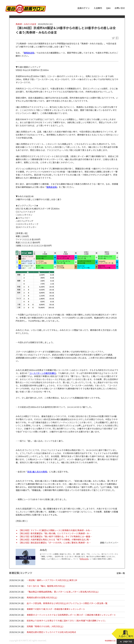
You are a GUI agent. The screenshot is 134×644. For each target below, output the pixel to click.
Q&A (108, 8)
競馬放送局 (29, 53)
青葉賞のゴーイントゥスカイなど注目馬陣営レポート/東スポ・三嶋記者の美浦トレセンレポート (71, 615)
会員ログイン (84, 8)
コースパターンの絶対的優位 (43, 373)
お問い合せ (120, 8)
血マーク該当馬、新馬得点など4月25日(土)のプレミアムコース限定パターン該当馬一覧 (67, 603)
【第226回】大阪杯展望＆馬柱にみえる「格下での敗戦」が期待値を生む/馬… (55, 539)
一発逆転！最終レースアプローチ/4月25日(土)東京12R (52, 580)
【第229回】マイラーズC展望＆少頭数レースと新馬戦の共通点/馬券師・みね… (55, 530)
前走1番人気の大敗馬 (37, 472)
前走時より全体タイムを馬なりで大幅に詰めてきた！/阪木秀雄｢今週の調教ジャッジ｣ (66, 621)
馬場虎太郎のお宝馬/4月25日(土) (42, 597)
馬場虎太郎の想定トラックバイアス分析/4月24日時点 (51, 632)
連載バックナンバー (109, 543)
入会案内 (98, 8)
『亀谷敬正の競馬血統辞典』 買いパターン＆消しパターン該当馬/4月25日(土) (63, 592)
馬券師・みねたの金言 (26, 24)
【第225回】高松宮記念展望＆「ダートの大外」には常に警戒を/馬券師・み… (55, 543)
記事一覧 (121, 573)
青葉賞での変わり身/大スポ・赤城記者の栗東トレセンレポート (56, 609)
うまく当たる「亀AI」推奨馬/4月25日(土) (46, 586)
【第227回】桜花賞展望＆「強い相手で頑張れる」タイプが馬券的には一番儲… (55, 536)
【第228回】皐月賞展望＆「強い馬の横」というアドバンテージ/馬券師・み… (55, 533)
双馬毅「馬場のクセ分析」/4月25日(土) (45, 626)
